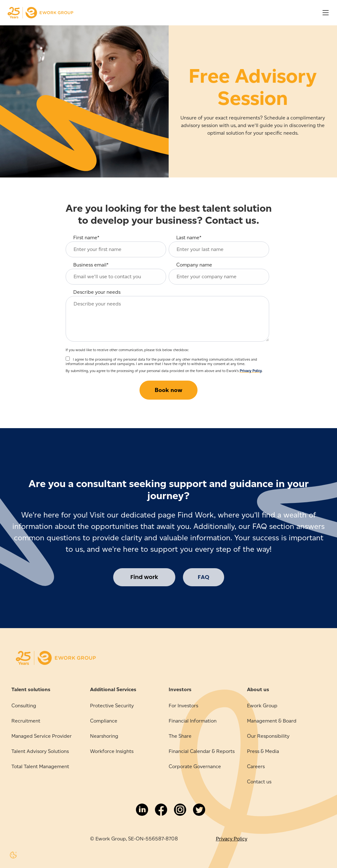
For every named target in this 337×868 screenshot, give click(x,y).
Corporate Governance (195, 766)
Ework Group (262, 706)
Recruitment (26, 721)
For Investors (183, 706)
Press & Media (263, 751)
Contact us (259, 782)
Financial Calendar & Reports (202, 751)
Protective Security (112, 706)
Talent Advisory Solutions (40, 751)
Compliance (104, 721)
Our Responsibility (268, 736)
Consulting (24, 706)
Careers (256, 766)
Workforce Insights (112, 751)
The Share (180, 736)
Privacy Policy (251, 371)
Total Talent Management (40, 766)
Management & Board (272, 721)
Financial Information (193, 721)
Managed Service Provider (42, 736)
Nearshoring (104, 736)
